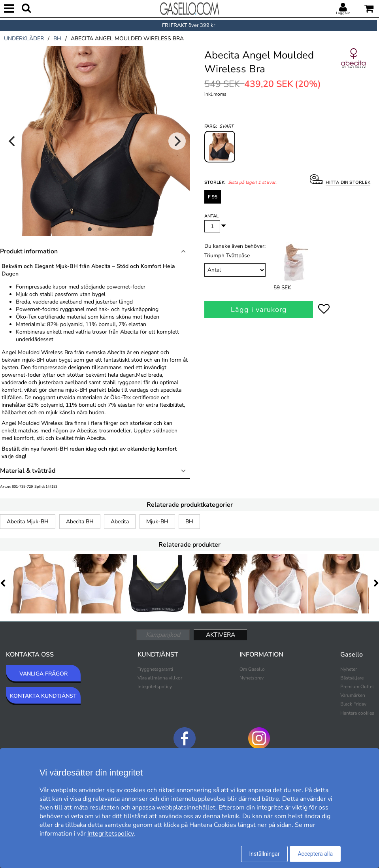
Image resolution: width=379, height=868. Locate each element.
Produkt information (29, 251)
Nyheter (349, 669)
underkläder (24, 39)
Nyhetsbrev (252, 678)
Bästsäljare (352, 678)
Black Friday (353, 704)
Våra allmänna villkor (160, 678)
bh (57, 39)
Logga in (343, 13)
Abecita (120, 522)
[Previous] (13, 141)
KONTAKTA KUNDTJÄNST (43, 696)
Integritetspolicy (155, 687)
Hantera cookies (357, 713)
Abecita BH (80, 522)
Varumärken (353, 695)
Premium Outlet (357, 687)
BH (189, 522)
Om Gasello (252, 669)
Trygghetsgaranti (155, 669)
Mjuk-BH (157, 522)
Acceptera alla (315, 854)
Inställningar (265, 854)
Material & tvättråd (28, 471)
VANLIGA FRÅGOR (43, 674)
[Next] (177, 141)
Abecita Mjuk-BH (28, 522)
